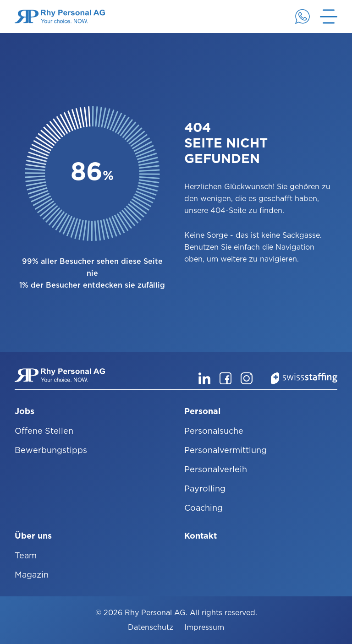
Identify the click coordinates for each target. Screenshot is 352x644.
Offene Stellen (44, 431)
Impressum (204, 627)
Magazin (32, 575)
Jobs (25, 411)
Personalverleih (216, 469)
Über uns (33, 536)
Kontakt (201, 536)
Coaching (203, 508)
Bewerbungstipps (51, 450)
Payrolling (205, 488)
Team (26, 555)
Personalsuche (214, 431)
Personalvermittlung (225, 450)
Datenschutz (151, 627)
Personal (202, 411)
